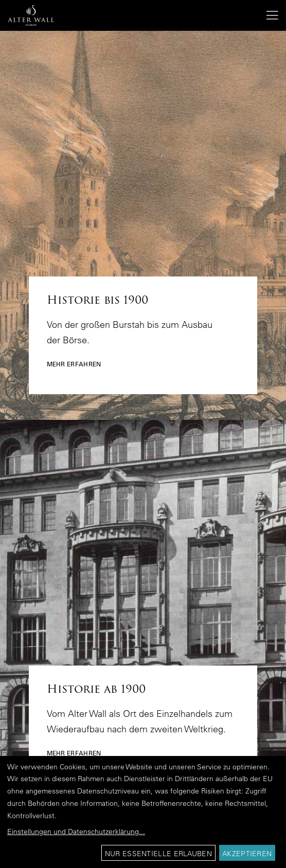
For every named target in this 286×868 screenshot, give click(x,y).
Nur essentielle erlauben (158, 854)
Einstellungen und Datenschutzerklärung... (76, 832)
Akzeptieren (247, 854)
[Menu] (269, 15)
